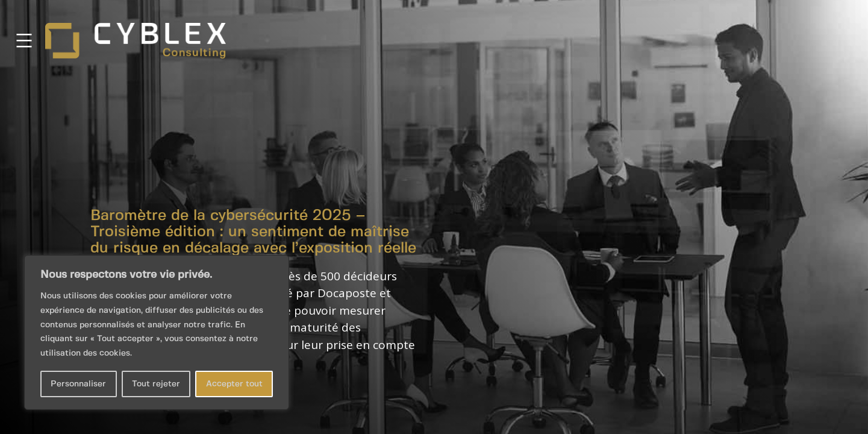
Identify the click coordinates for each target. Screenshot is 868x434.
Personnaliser (78, 384)
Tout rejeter (156, 384)
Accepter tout (234, 384)
